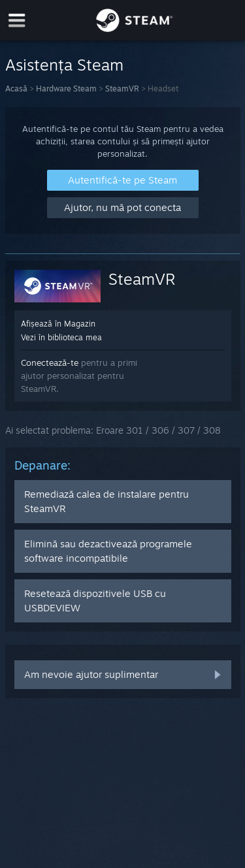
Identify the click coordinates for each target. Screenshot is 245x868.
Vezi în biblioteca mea (61, 337)
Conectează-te (50, 362)
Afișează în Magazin (58, 324)
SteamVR (122, 88)
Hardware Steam (66, 88)
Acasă (16, 88)
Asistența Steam (64, 65)
